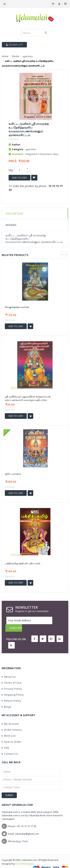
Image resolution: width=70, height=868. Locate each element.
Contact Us (10, 746)
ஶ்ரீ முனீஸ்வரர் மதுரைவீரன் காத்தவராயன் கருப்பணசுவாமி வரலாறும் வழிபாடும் (28, 398)
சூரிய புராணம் (13, 474)
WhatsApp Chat (18, 834)
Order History (12, 722)
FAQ (5, 740)
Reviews (11, 225)
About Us (9, 669)
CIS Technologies (24, 856)
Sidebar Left (14, 45)
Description (14, 214)
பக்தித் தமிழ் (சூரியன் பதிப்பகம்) (22, 563)
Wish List (9, 728)
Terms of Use (12, 675)
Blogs (6, 699)
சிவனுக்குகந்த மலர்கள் (17, 307)
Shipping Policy (13, 687)
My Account (10, 716)
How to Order (12, 734)
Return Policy (11, 693)
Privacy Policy (12, 681)
